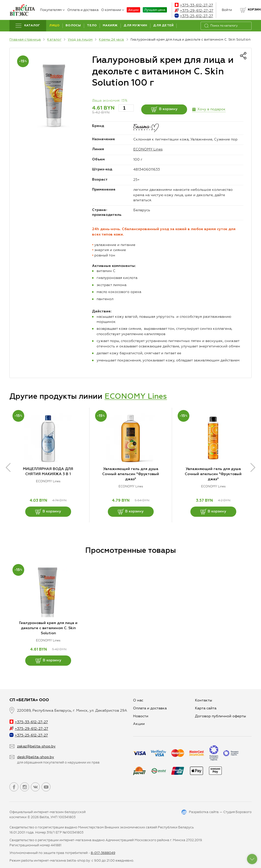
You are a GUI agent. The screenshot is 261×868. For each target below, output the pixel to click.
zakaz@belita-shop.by (36, 746)
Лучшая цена (155, 10)
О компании (113, 10)
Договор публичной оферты (220, 716)
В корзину (164, 109)
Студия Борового (237, 812)
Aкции (139, 724)
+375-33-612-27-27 (194, 5)
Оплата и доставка (83, 10)
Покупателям (52, 10)
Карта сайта (206, 708)
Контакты (204, 700)
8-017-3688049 (103, 853)
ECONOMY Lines (148, 149)
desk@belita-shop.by (36, 757)
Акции (133, 10)
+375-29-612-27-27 (194, 11)
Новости (141, 716)
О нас (138, 700)
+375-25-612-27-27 (194, 16)
